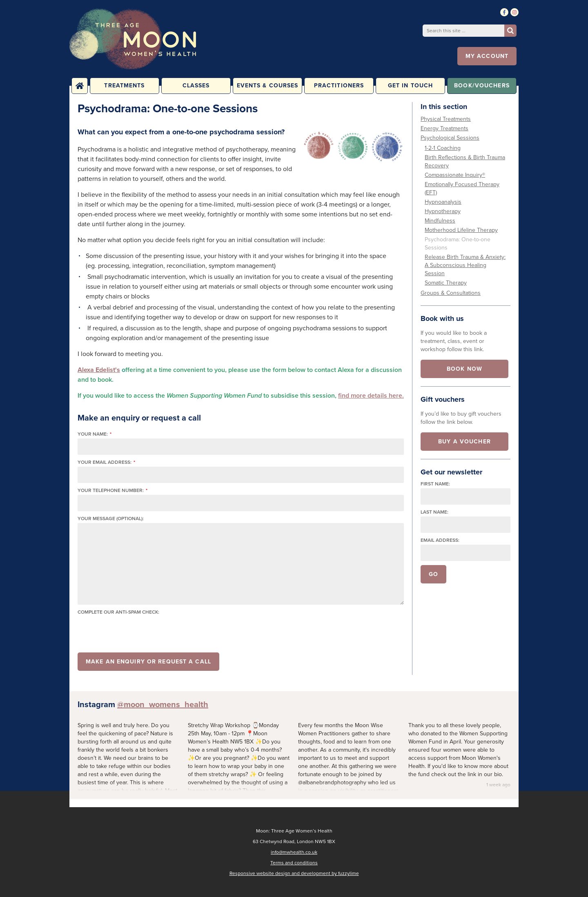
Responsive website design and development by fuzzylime (294, 873)
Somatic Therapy (446, 283)
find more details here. (371, 395)
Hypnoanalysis (443, 202)
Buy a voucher (464, 442)
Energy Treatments (444, 128)
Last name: (434, 512)
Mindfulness (440, 221)
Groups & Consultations (451, 293)
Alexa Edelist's (99, 370)
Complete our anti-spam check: (118, 612)
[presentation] (140, 632)
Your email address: (106, 462)
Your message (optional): (111, 519)
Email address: (440, 540)
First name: (435, 484)
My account (487, 56)
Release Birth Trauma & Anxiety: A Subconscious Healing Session (465, 265)
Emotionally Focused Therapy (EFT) (462, 188)
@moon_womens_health (163, 704)
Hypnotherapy (443, 211)
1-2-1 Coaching (443, 148)
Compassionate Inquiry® (455, 175)
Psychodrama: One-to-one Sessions (458, 244)
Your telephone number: (112, 491)
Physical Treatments (446, 119)
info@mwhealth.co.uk (294, 852)
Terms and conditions (294, 863)
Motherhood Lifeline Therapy (461, 230)
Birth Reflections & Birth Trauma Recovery (465, 161)
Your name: (95, 434)
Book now (464, 369)
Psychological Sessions (450, 138)
